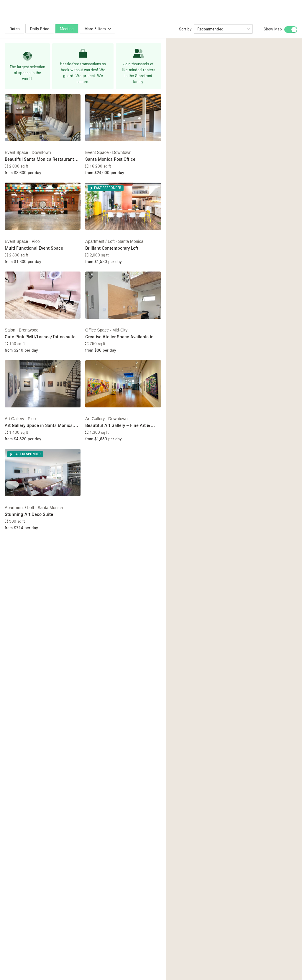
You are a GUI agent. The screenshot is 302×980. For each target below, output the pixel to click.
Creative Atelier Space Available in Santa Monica (119, 337)
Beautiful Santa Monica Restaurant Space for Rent (39, 159)
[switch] (291, 30)
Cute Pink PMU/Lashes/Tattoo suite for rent (40, 337)
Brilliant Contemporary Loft (112, 248)
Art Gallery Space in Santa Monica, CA (39, 426)
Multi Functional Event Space (34, 248)
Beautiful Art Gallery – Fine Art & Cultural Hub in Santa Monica (118, 426)
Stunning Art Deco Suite (29, 514)
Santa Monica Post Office (110, 159)
